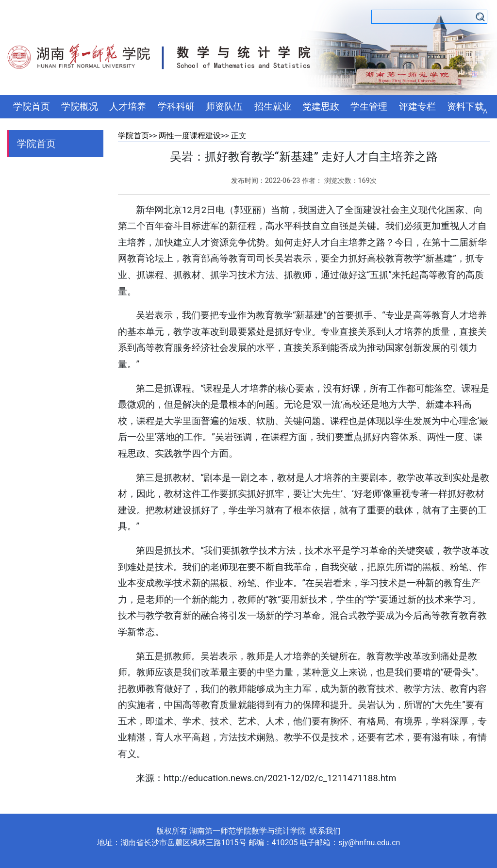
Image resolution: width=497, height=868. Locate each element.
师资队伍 (224, 107)
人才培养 (128, 107)
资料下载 (465, 107)
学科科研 (176, 107)
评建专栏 (417, 107)
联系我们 (325, 831)
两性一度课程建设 (190, 136)
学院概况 (80, 107)
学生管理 (369, 107)
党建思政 (321, 107)
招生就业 (273, 107)
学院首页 (32, 107)
